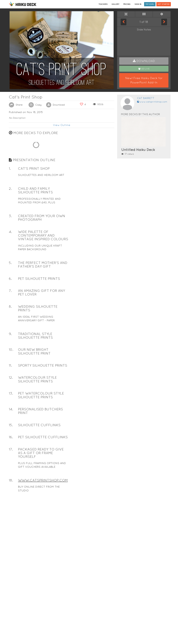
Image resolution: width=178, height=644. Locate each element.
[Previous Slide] (124, 22)
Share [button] (16, 105)
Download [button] (55, 105)
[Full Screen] (126, 14)
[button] (144, 61)
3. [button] (10, 347)
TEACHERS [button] (103, 4)
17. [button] (11, 581)
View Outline (62, 125)
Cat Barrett (146, 98)
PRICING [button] (127, 4)
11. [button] (10, 497)
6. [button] (10, 410)
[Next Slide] (164, 22)
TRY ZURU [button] (150, 4)
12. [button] (11, 509)
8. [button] (10, 438)
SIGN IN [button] (138, 4)
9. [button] (10, 465)
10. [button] (11, 481)
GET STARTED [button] (164, 4)
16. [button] (11, 568)
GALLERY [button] (115, 4)
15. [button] (11, 556)
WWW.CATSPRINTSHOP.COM (43, 612)
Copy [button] (35, 105)
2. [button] (10, 320)
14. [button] (11, 541)
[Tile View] (144, 14)
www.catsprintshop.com (152, 102)
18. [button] (11, 612)
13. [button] (11, 525)
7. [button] (10, 422)
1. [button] (10, 300)
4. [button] (10, 363)
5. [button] (10, 394)
